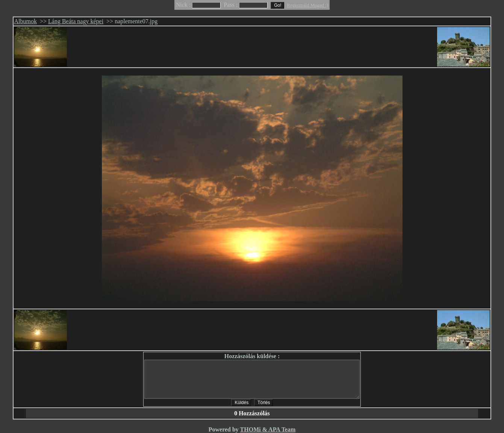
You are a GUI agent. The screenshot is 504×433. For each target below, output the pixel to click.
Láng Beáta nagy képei (76, 21)
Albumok (26, 21)
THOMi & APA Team (268, 429)
